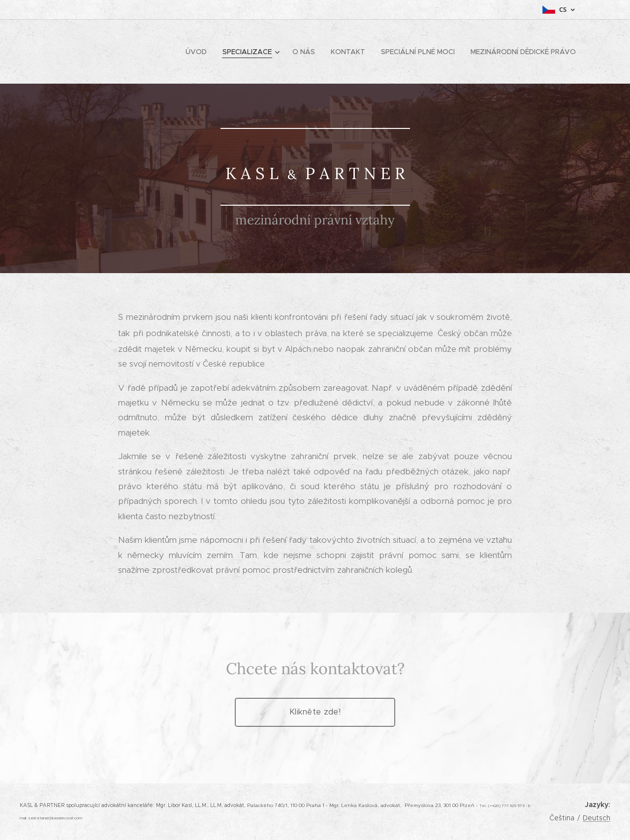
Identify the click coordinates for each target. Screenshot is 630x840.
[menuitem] (199, 52)
